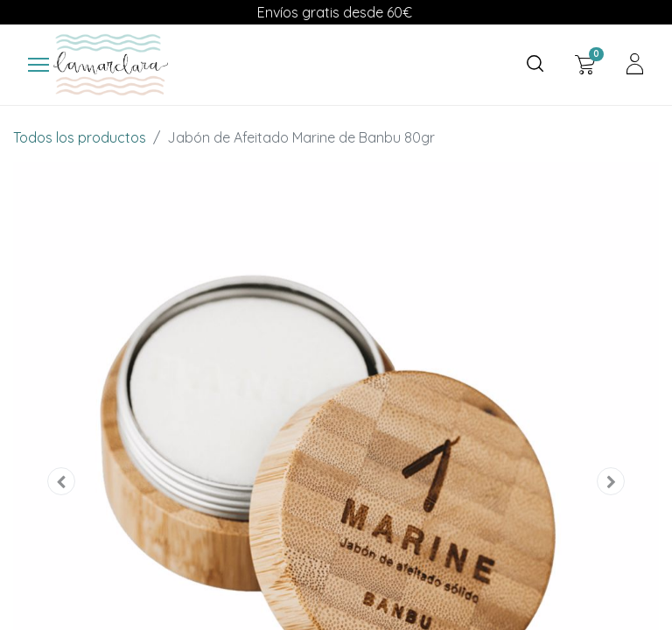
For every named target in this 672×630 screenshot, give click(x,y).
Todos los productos (80, 137)
